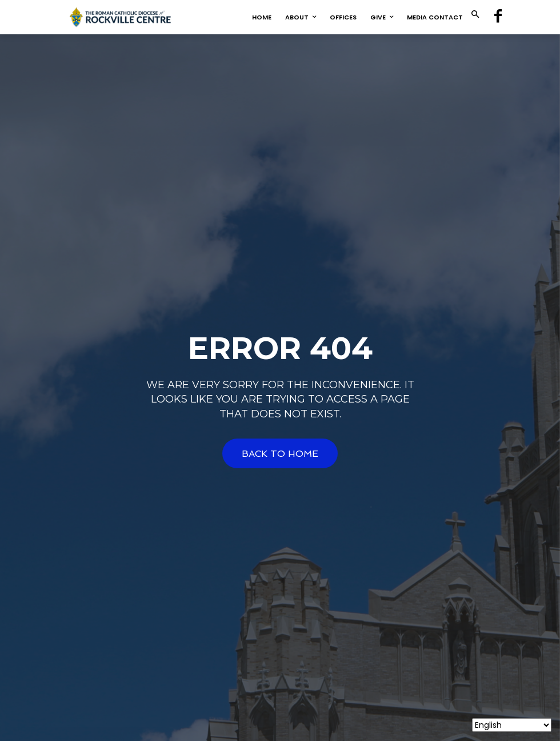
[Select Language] (512, 725)
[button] (475, 15)
